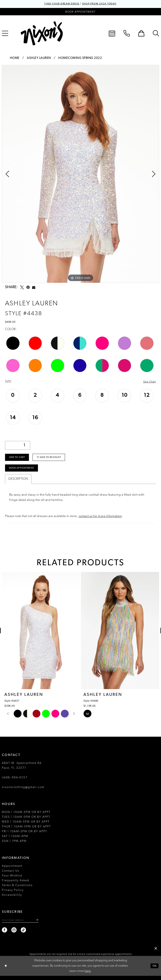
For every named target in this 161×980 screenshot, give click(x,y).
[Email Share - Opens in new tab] (34, 288)
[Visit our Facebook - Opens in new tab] (5, 934)
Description (18, 483)
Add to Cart (18, 459)
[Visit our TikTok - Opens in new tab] (24, 934)
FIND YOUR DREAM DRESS (59, 4)
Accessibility (12, 899)
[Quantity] (18, 446)
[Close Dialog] (6, 970)
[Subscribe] (42, 924)
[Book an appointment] (80, 12)
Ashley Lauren (39, 59)
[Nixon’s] (42, 34)
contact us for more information (100, 520)
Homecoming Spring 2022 (80, 59)
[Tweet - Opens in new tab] (22, 288)
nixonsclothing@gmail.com (23, 791)
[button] (141, 34)
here (88, 975)
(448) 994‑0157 (15, 781)
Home (15, 59)
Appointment (12, 870)
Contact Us (10, 875)
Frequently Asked (16, 884)
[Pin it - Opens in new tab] (28, 288)
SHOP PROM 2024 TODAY (102, 4)
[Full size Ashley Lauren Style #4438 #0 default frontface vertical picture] (80, 174)
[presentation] (41, 634)
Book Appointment (24, 472)
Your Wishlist (12, 880)
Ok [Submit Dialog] (154, 970)
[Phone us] (127, 34)
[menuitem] (112, 34)
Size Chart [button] (149, 382)
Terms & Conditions (17, 889)
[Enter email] (23, 924)
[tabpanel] (80, 174)
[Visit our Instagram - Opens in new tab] (14, 934)
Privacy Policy (13, 894)
